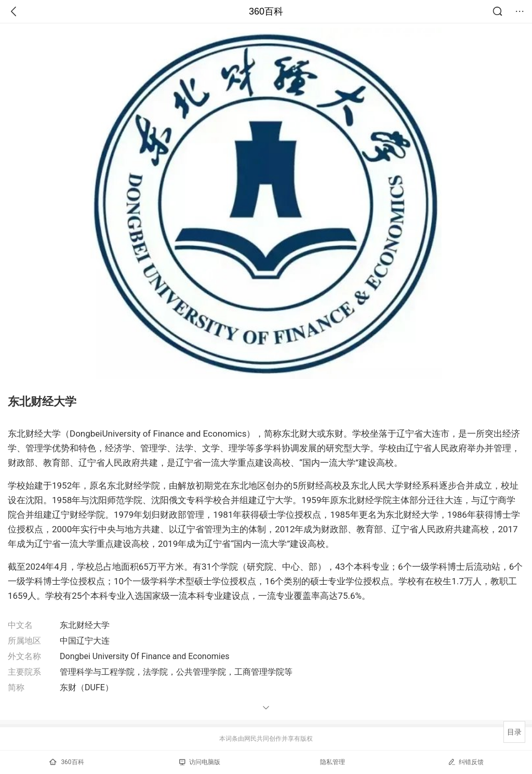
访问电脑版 (200, 762)
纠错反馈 (466, 762)
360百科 (266, 11)
